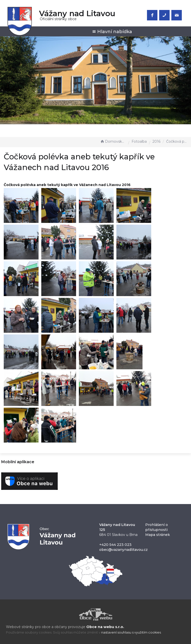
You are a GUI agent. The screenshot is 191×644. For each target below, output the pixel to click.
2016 (156, 141)
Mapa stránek (158, 535)
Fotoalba (139, 141)
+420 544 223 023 (115, 545)
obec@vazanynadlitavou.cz (123, 550)
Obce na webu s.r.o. (105, 627)
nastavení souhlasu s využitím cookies (131, 632)
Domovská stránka (113, 141)
